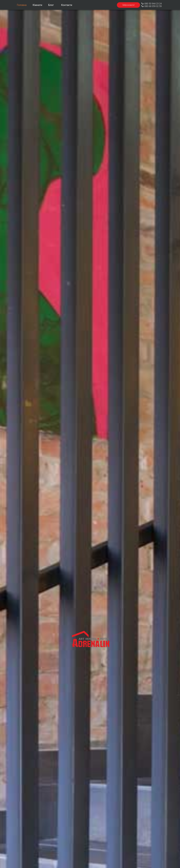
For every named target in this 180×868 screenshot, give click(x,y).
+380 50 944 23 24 (152, 4)
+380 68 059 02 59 (152, 6)
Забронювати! (128, 5)
